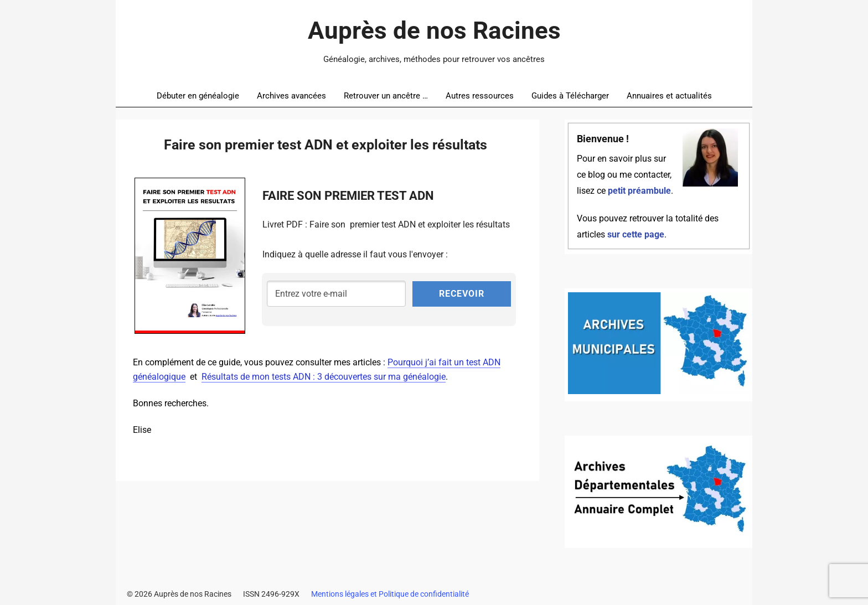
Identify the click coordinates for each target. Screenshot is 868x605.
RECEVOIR (462, 294)
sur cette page (636, 235)
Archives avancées (291, 96)
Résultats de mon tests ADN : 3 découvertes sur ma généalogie (324, 377)
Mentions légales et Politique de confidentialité (390, 594)
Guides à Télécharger (570, 96)
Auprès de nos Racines (434, 30)
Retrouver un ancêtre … (386, 96)
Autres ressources (480, 96)
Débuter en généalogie (198, 96)
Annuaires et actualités (669, 96)
